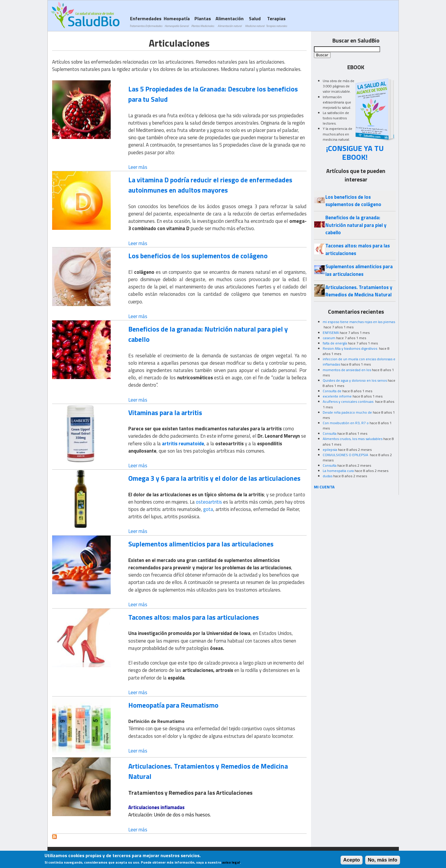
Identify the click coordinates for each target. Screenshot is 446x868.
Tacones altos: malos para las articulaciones (194, 617)
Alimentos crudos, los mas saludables (353, 439)
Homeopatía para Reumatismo (173, 705)
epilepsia (330, 450)
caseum (329, 338)
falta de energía (335, 343)
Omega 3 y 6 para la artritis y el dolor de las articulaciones (214, 478)
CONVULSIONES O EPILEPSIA (346, 455)
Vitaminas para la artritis (165, 412)
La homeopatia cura (338, 471)
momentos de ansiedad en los (347, 370)
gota (208, 509)
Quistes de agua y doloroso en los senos (355, 380)
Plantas (203, 22)
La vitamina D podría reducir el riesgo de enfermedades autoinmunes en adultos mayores (210, 185)
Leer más (138, 167)
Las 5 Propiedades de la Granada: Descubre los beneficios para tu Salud (213, 94)
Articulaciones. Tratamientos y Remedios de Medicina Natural (208, 771)
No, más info (383, 861)
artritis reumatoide (183, 444)
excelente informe (337, 396)
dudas (328, 476)
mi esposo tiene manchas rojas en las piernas (359, 322)
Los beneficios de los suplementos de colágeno (198, 256)
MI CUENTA (324, 487)
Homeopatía (177, 22)
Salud (255, 22)
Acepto (352, 861)
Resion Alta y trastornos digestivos (350, 348)
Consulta (330, 433)
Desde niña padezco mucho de (347, 412)
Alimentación (230, 22)
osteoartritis (209, 502)
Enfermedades (146, 22)
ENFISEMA (331, 333)
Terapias (276, 22)
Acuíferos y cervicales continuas (348, 401)
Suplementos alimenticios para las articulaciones (201, 544)
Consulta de (332, 391)
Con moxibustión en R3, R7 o (346, 423)
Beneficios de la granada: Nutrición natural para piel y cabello (208, 334)
